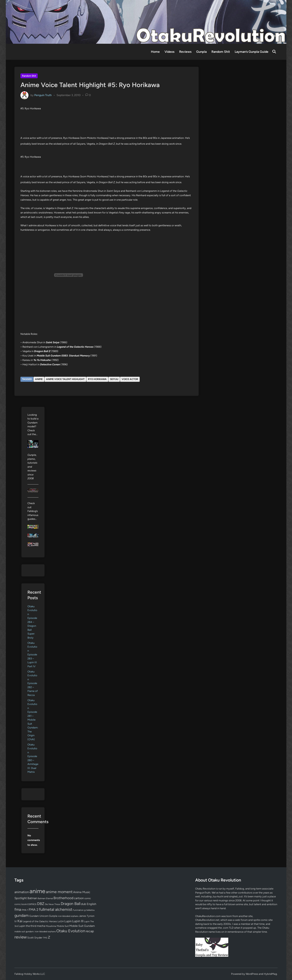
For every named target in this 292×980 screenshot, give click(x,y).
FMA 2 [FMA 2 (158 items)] (34, 910)
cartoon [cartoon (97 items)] (79, 898)
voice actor (130, 379)
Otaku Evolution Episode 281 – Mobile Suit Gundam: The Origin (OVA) (33, 720)
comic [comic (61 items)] (88, 898)
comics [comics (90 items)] (32, 904)
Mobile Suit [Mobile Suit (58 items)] (63, 926)
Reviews (185, 52)
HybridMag (270, 974)
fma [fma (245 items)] (18, 909)
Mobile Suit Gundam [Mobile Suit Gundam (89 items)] (82, 926)
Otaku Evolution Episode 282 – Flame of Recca (33, 683)
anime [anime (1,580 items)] (37, 891)
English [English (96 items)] (91, 904)
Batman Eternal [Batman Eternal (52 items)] (45, 898)
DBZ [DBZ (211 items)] (41, 904)
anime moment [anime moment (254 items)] (59, 892)
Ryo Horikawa (97, 379)
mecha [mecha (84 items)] (41, 926)
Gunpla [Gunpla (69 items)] (53, 916)
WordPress (252, 974)
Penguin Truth (43, 95)
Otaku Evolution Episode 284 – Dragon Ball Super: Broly (32, 622)
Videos (169, 52)
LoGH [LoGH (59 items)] (61, 921)
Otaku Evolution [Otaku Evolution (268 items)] (71, 931)
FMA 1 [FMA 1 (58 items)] (25, 910)
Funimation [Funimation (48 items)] (78, 910)
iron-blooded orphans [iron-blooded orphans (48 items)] (68, 916)
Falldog (240, 889)
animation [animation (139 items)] (22, 892)
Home (155, 52)
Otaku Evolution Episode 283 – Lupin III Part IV (32, 655)
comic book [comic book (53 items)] (21, 904)
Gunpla (201, 52)
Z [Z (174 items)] (49, 937)
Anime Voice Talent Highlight (65, 379)
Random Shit (221, 52)
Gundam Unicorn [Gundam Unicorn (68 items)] (39, 916)
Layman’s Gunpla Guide (252, 52)
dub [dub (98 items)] (84, 904)
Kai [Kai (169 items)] (20, 921)
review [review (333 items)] (21, 937)
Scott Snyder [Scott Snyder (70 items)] (35, 938)
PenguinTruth (203, 893)
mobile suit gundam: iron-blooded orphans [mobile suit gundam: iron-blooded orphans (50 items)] (35, 932)
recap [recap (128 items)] (90, 931)
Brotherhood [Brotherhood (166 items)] (63, 898)
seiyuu (114, 379)
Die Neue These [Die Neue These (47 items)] (53, 904)
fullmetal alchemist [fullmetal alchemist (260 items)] (56, 909)
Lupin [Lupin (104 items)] (68, 921)
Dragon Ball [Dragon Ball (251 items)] (71, 904)
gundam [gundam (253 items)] (22, 915)
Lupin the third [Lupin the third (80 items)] (27, 926)
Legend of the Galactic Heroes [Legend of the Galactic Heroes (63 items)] (40, 921)
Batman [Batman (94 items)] (32, 898)
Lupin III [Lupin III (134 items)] (78, 921)
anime (39, 379)
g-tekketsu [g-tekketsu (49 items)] (89, 910)
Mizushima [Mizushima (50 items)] (51, 926)
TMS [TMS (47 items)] (45, 938)
